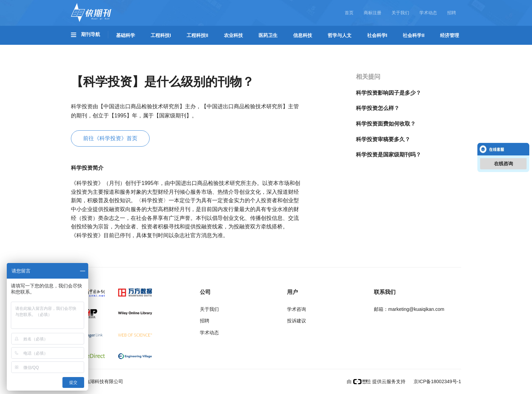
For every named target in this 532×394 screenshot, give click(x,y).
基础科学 (126, 35)
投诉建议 (297, 321)
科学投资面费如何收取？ (386, 124)
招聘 (452, 13)
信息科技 (303, 35)
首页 (349, 13)
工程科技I (161, 35)
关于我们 (400, 13)
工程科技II (197, 35)
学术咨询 (297, 309)
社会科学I (377, 35)
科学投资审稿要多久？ (383, 139)
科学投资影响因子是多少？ (388, 93)
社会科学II (414, 35)
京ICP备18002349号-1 (437, 381)
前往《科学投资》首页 (110, 138)
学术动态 (428, 13)
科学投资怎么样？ (378, 108)
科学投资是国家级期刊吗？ (388, 155)
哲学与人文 (340, 35)
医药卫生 (268, 35)
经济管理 (450, 35)
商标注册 (373, 13)
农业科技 (233, 35)
